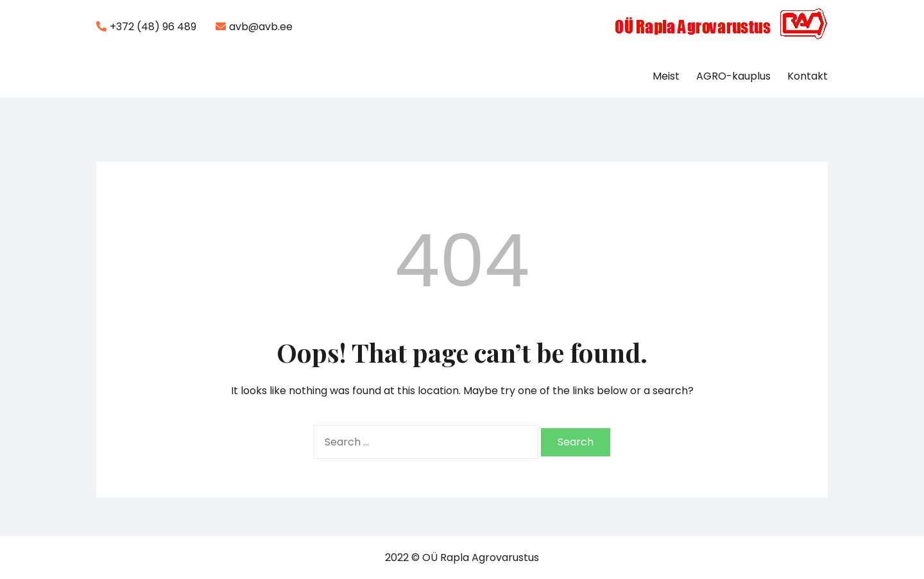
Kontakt (808, 76)
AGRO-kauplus (733, 76)
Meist (666, 76)
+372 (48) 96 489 (146, 27)
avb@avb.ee (254, 27)
